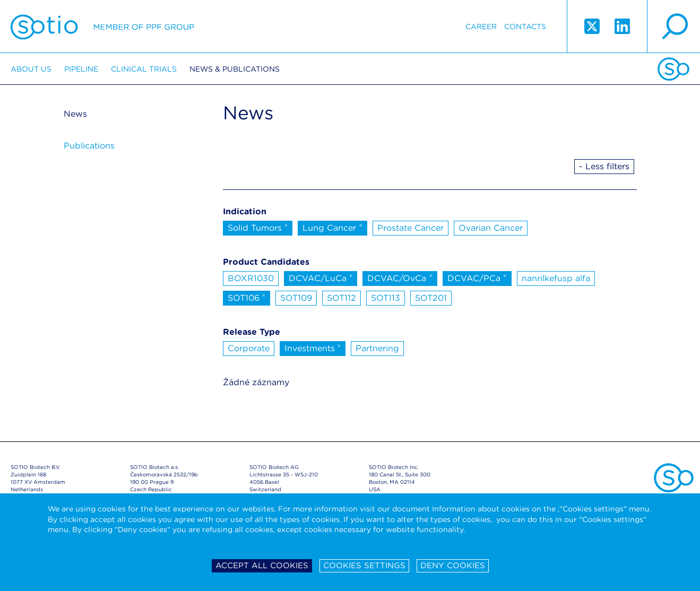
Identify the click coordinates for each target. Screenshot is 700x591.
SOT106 (247, 297)
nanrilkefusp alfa (556, 278)
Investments (313, 347)
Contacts (525, 27)
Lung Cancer (332, 227)
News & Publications (235, 69)
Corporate (249, 348)
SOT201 (431, 298)
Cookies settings (364, 566)
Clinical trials (144, 69)
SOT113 (386, 298)
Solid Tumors (258, 227)
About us (31, 69)
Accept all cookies (262, 566)
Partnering (377, 348)
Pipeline (81, 69)
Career (481, 27)
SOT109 (296, 298)
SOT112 (342, 298)
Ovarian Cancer (491, 228)
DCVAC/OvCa (400, 277)
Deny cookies (453, 566)
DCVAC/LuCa (321, 277)
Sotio (102, 27)
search (673, 27)
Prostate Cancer (411, 228)
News (75, 114)
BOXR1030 (251, 278)
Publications (89, 146)
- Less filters (604, 166)
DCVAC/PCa (477, 277)
